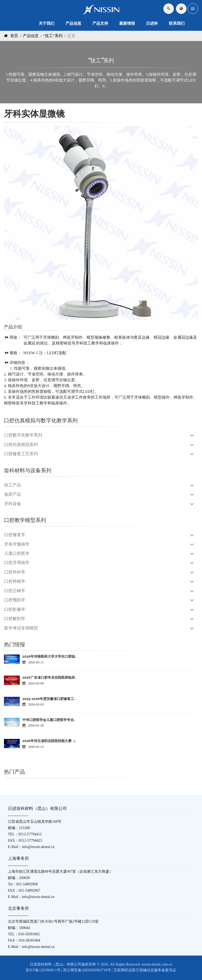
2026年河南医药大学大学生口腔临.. (49, 656)
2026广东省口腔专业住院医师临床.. (49, 677)
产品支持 (100, 23)
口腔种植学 (15, 581)
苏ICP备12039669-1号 (43, 970)
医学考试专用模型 (21, 628)
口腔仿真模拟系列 (21, 445)
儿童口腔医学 (17, 553)
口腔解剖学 (15, 619)
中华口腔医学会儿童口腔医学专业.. (49, 720)
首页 (14, 36)
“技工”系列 (53, 36)
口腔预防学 (15, 600)
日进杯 (152, 23)
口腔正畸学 (15, 591)
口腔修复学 (15, 535)
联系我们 (177, 23)
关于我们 (47, 23)
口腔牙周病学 (17, 563)
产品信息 (73, 23)
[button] (193, 9)
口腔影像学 (15, 609)
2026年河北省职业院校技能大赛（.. (49, 741)
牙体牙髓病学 (17, 544)
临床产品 (13, 494)
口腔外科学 (15, 572)
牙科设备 (13, 504)
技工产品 (13, 485)
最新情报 (127, 23)
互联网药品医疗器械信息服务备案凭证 (145, 970)
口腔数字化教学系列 (23, 435)
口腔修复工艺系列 (21, 454)
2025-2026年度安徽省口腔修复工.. (49, 699)
